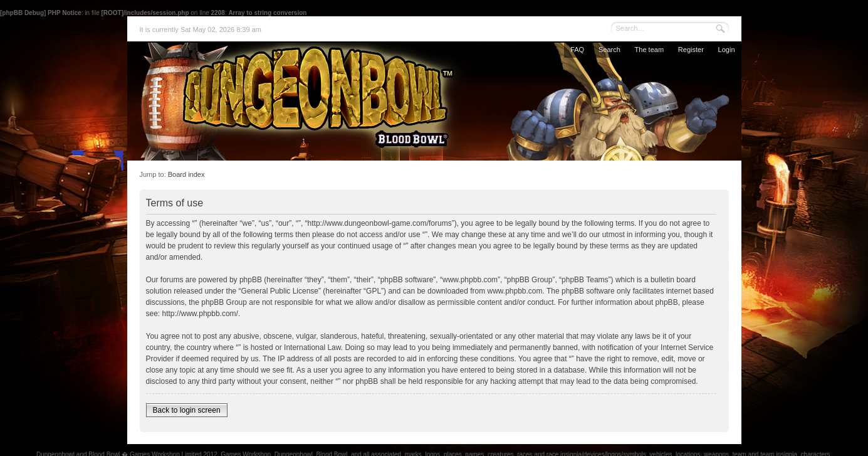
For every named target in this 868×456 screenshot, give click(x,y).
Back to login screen (187, 410)
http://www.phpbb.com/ (200, 314)
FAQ (577, 50)
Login (727, 50)
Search (609, 50)
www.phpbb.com (515, 291)
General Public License (280, 291)
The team (649, 50)
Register (691, 50)
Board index (186, 174)
